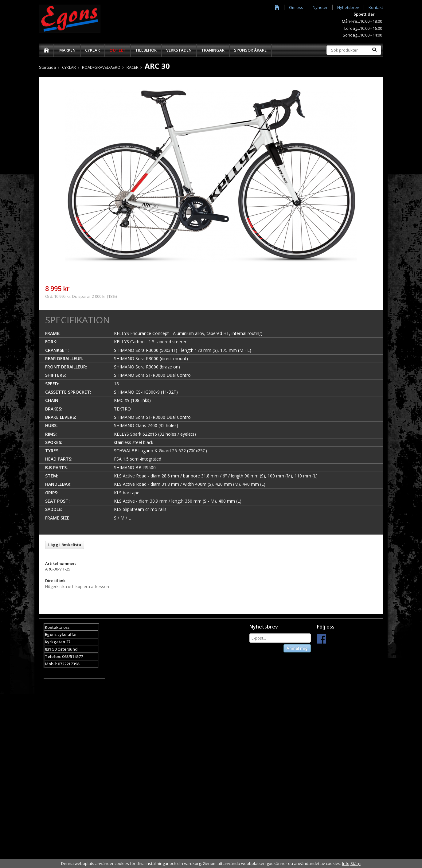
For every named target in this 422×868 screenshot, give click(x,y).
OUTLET (117, 50)
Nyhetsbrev (348, 7)
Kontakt (376, 7)
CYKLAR (92, 50)
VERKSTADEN (179, 50)
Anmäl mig (297, 648)
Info (346, 863)
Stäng (356, 863)
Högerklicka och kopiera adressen (77, 586)
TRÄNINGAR (213, 50)
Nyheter (320, 7)
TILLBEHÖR (146, 50)
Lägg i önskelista (65, 545)
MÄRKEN (67, 50)
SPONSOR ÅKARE (250, 50)
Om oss (296, 7)
